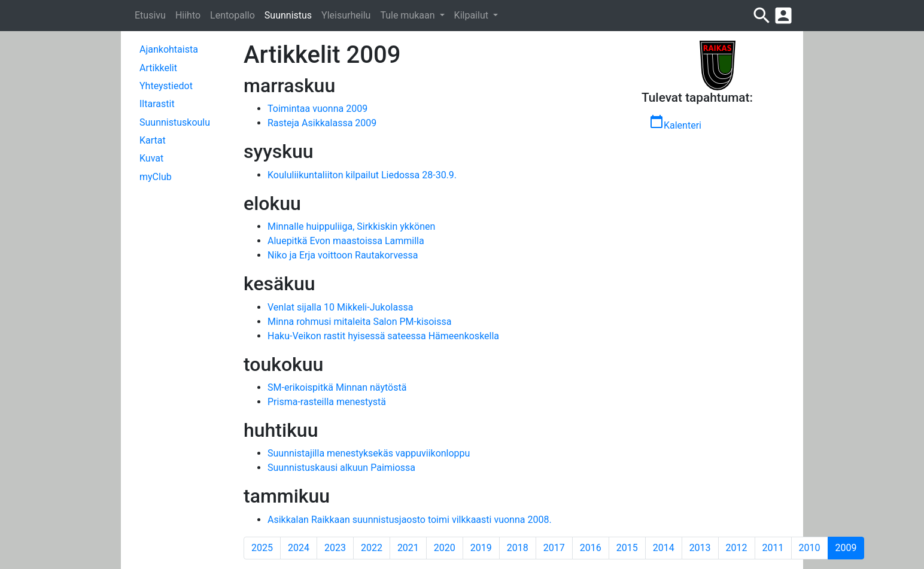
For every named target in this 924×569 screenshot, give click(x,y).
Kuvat (151, 158)
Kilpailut (472, 15)
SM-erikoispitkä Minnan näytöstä (337, 387)
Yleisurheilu (346, 15)
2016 (591, 548)
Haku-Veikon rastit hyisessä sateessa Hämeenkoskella (383, 336)
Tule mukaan (408, 15)
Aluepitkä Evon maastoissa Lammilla (346, 241)
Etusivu (150, 15)
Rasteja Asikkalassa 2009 (322, 123)
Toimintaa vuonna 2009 (317, 109)
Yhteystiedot (166, 86)
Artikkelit (158, 68)
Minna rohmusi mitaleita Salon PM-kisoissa (359, 322)
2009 (850, 547)
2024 (299, 548)
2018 (518, 548)
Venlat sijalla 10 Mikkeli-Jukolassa (340, 307)
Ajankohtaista (169, 49)
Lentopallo (232, 15)
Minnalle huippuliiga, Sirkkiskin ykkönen (351, 226)
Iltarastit (157, 104)
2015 (627, 548)
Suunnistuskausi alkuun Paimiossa (341, 468)
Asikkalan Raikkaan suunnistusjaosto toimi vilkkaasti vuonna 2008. (410, 520)
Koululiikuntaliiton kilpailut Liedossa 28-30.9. (362, 175)
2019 (481, 548)
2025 (262, 548)
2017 (554, 548)
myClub (156, 177)
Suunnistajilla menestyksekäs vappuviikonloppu (369, 453)
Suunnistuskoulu (175, 122)
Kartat (153, 140)
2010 (810, 548)
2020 (445, 548)
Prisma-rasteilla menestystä (327, 402)
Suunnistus (288, 15)
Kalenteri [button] (675, 123)
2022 (372, 548)
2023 (335, 548)
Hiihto (188, 15)
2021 (408, 548)
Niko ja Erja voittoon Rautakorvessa (343, 255)
